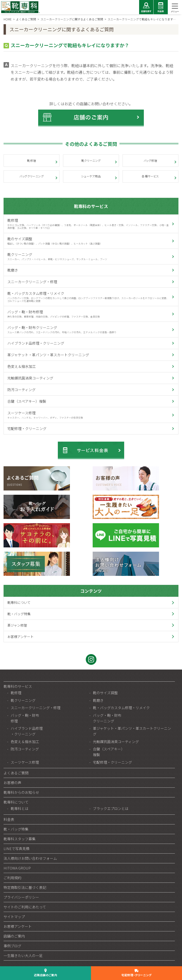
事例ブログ (12, 946)
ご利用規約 (12, 878)
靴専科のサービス (91, 206)
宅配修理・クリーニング (27, 428)
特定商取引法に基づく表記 (25, 887)
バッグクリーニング (32, 176)
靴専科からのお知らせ (21, 792)
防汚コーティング (21, 390)
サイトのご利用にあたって (25, 907)
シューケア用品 (91, 176)
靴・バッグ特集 (19, 614)
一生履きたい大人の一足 (23, 955)
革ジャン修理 (17, 625)
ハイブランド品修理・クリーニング (36, 343)
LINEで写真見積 (16, 848)
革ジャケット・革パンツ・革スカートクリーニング (48, 355)
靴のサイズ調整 (88, 241)
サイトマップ (14, 917)
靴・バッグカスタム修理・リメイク (88, 297)
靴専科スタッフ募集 (20, 839)
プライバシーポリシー (21, 897)
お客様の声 (12, 783)
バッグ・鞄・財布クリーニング (88, 329)
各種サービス (150, 176)
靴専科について (19, 602)
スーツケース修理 (88, 415)
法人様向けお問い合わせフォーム (30, 858)
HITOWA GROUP (17, 868)
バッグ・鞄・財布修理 (88, 314)
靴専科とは (20, 808)
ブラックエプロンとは (111, 808)
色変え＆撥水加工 (22, 366)
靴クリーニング (91, 160)
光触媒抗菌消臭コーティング (30, 378)
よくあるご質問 (16, 773)
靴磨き (13, 270)
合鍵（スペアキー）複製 (27, 401)
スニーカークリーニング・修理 (32, 282)
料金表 (9, 819)
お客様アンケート (20, 637)
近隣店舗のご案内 (46, 975)
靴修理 (32, 160)
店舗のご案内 (14, 936)
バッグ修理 (150, 160)
